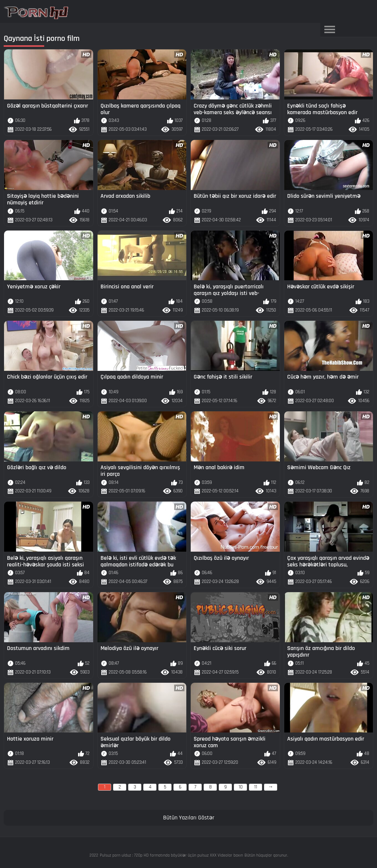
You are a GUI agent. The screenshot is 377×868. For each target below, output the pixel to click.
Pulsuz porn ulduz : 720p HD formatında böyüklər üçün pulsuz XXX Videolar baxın (171, 855)
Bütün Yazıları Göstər (189, 818)
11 (256, 787)
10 (241, 787)
